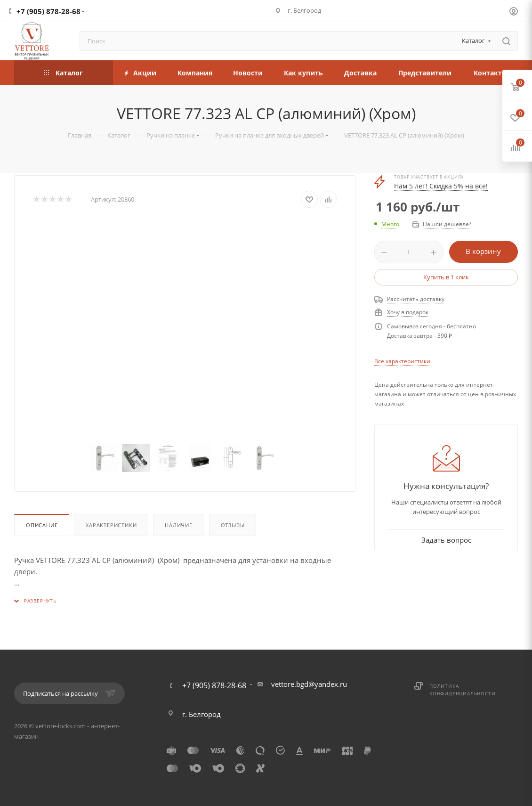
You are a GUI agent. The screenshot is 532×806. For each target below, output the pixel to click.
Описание (42, 525)
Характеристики (111, 525)
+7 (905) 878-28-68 (48, 11)
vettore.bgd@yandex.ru (309, 684)
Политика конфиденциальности (462, 690)
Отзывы (233, 525)
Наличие (179, 525)
